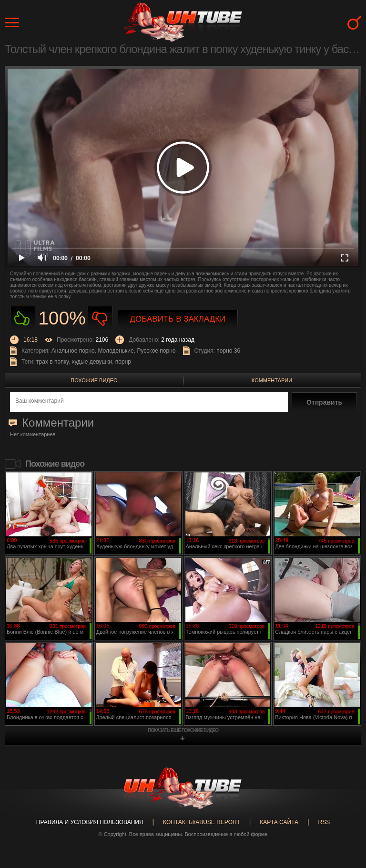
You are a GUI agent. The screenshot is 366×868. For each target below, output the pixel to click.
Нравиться (23, 319)
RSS (324, 822)
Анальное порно (73, 351)
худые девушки (92, 362)
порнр (123, 362)
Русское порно (156, 351)
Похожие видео (94, 380)
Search (354, 23)
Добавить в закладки (178, 319)
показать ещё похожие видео (183, 730)
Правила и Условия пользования (90, 822)
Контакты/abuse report (202, 822)
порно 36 (228, 351)
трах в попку (52, 362)
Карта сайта (279, 822)
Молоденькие (116, 351)
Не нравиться (100, 319)
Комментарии (272, 380)
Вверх (345, 817)
